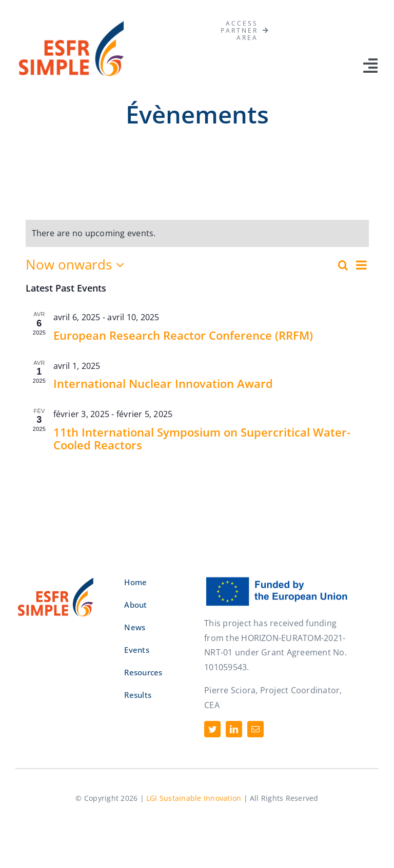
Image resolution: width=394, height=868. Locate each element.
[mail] (255, 729)
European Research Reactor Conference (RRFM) (183, 335)
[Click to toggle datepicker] (78, 265)
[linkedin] (234, 729)
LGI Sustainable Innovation (194, 798)
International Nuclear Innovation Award (163, 383)
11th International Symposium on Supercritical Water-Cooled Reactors (202, 439)
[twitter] (212, 729)
